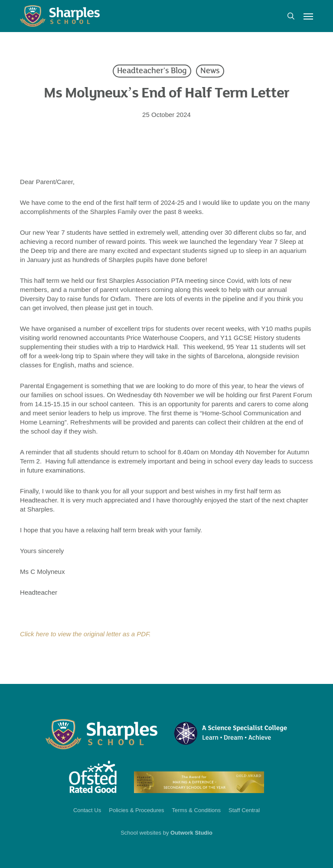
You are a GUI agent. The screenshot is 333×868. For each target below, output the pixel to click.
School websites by (166, 833)
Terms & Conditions (196, 810)
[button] (308, 16)
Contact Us (87, 810)
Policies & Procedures (136, 810)
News (210, 71)
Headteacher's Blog (152, 71)
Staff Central (244, 810)
